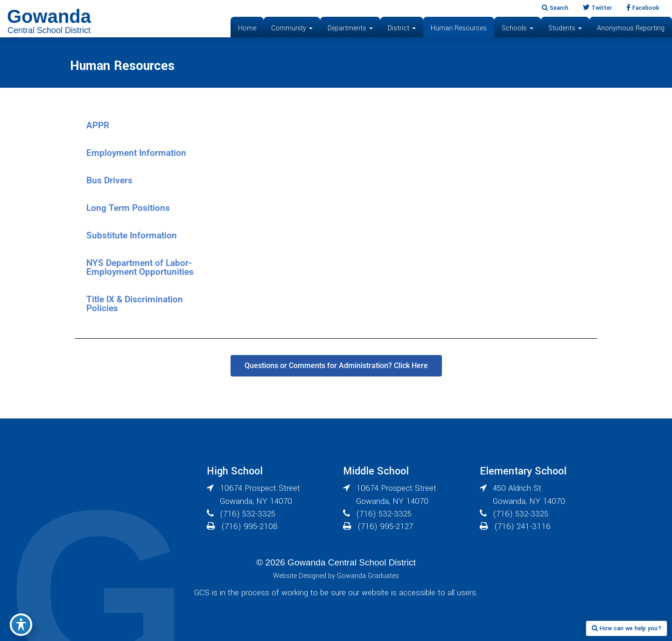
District (402, 28)
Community (292, 28)
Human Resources (459, 28)
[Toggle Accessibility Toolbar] (21, 625)
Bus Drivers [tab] (109, 180)
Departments (350, 28)
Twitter (597, 8)
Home (247, 28)
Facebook (643, 8)
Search (555, 8)
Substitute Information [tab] (132, 235)
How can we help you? (626, 628)
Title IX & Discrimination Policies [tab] (135, 304)
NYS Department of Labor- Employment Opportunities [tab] (140, 267)
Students (565, 28)
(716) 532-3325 (248, 514)
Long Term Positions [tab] (128, 208)
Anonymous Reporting (631, 28)
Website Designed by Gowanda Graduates (336, 576)
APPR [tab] (98, 125)
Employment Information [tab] (136, 153)
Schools (518, 28)
